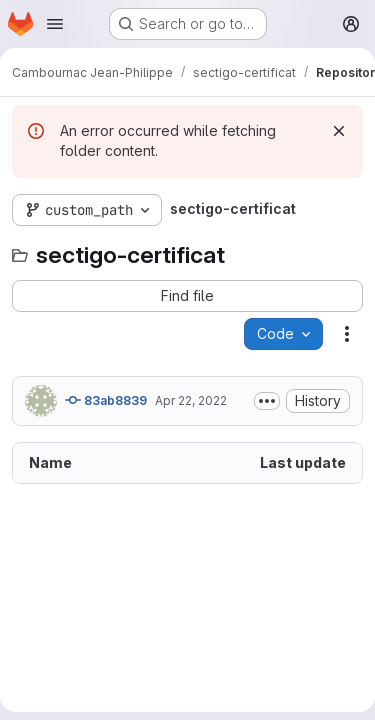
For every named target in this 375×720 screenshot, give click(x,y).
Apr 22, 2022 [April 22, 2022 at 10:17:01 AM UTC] (191, 400)
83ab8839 (106, 400)
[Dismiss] (339, 131)
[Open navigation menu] (55, 24)
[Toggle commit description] (267, 401)
